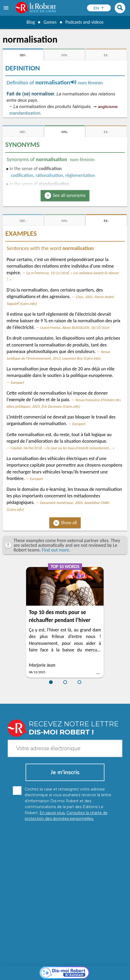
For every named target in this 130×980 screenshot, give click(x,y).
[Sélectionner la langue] (99, 8)
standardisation (25, 113)
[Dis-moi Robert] (65, 877)
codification (22, 175)
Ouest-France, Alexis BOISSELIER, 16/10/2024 (75, 328)
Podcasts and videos (85, 22)
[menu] (7, 8)
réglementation (80, 175)
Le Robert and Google (90, 975)
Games (50, 22)
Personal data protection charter (42, 969)
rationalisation (49, 175)
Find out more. (56, 550)
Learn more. (81, 961)
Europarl (17, 382)
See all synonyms (69, 195)
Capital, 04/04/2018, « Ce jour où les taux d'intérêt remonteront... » (63, 448)
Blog (30, 22)
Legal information (88, 969)
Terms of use (57, 975)
